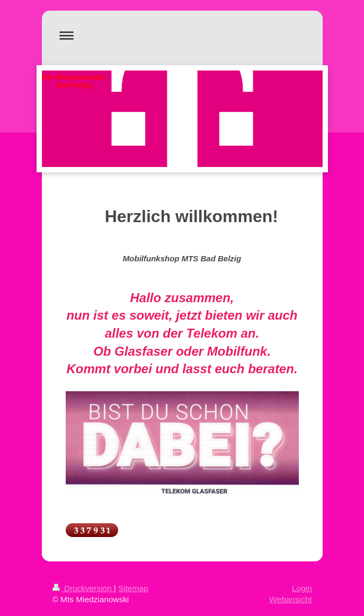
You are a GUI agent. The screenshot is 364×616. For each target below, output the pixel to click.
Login (302, 588)
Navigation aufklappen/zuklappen (182, 35)
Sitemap (133, 588)
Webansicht (290, 599)
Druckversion (83, 588)
